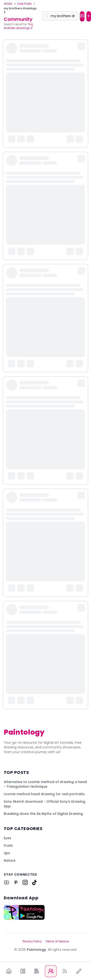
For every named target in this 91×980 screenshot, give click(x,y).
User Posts (25, 4)
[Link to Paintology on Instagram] (25, 882)
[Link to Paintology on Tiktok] (34, 882)
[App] (23, 971)
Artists (8, 4)
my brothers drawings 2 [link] (20, 10)
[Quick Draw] (79, 971)
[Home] (9, 971)
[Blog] (65, 971)
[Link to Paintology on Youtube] (7, 882)
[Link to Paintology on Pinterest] (16, 882)
